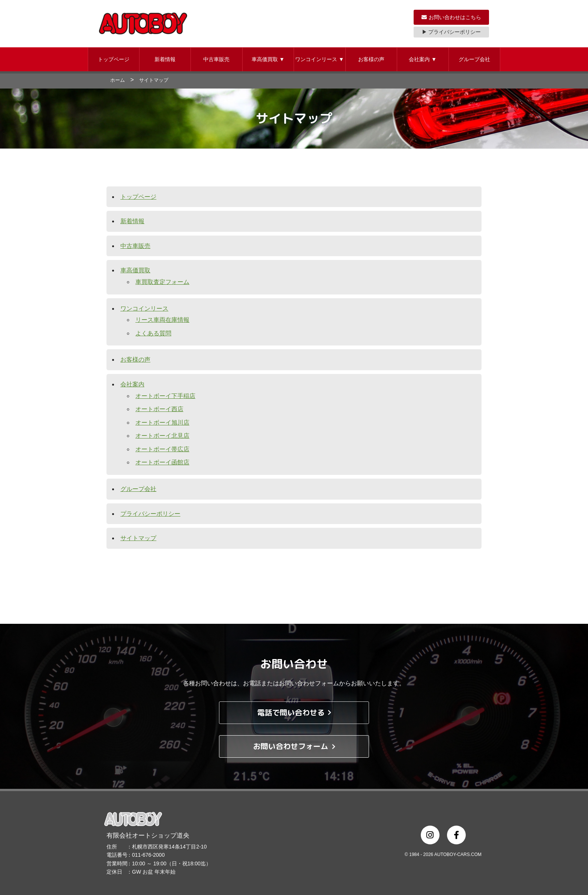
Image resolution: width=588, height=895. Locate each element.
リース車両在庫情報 (162, 320)
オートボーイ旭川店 (162, 423)
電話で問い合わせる (294, 713)
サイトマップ (138, 538)
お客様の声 (371, 59)
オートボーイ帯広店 (162, 449)
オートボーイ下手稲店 (165, 396)
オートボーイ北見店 (162, 436)
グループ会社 (474, 59)
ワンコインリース (319, 59)
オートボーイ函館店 (162, 462)
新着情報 (165, 59)
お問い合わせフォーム (294, 746)
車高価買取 (268, 59)
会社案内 (423, 59)
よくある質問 (153, 333)
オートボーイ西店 (159, 409)
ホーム (118, 80)
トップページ (114, 59)
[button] (114, 59)
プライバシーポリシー (150, 514)
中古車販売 (216, 59)
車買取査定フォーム (162, 282)
